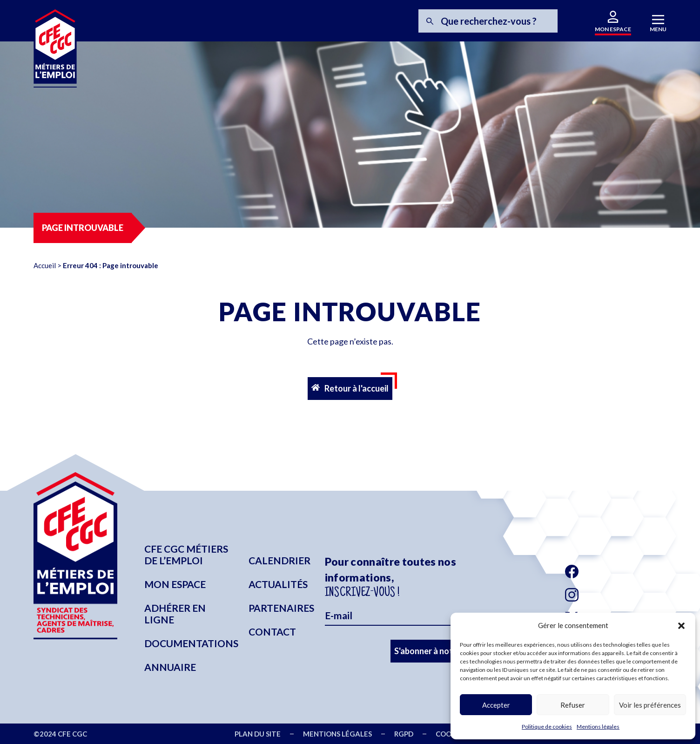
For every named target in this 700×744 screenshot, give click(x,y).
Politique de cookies (547, 727)
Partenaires (281, 608)
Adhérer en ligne (175, 614)
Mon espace (175, 584)
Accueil (45, 265)
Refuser (573, 705)
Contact (272, 632)
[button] (681, 626)
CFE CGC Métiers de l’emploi (186, 555)
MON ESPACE (613, 29)
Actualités (278, 584)
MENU (658, 29)
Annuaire (170, 667)
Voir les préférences (650, 705)
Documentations (191, 643)
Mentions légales (598, 727)
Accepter (496, 705)
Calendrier (279, 560)
